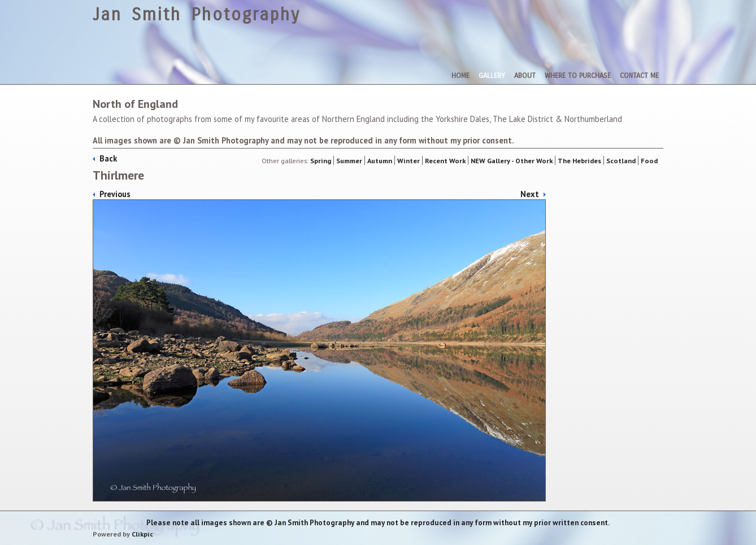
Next (530, 194)
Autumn (380, 160)
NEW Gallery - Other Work (512, 160)
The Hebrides (579, 160)
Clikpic (142, 534)
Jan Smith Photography (197, 15)
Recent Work (445, 160)
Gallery (492, 75)
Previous (115, 194)
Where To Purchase (578, 75)
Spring (321, 160)
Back (108, 158)
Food (649, 160)
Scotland (621, 160)
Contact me (639, 75)
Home (460, 75)
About (525, 75)
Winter (409, 160)
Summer (349, 160)
